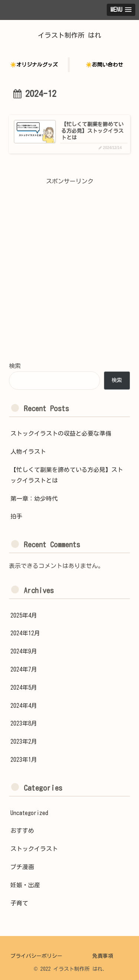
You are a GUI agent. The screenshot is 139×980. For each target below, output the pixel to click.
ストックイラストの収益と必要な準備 (61, 433)
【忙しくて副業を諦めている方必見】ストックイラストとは (67, 475)
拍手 (16, 516)
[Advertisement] (69, 281)
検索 (15, 366)
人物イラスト (28, 452)
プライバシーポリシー (36, 956)
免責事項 (103, 956)
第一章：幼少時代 (34, 499)
